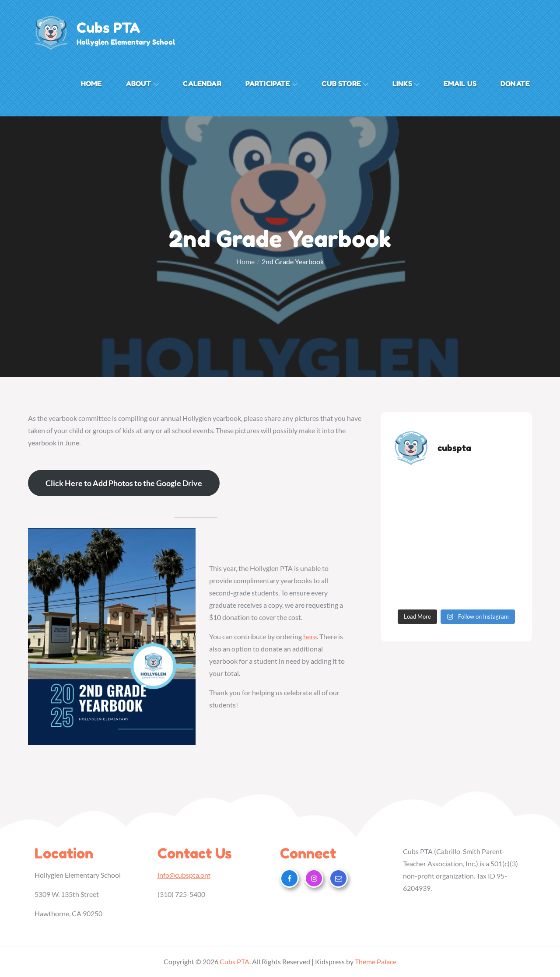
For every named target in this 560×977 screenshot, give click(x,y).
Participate (272, 84)
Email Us (460, 84)
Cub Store (345, 84)
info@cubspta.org (184, 875)
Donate (515, 84)
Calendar (202, 84)
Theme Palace (376, 961)
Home (91, 84)
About (143, 84)
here (310, 636)
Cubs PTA (108, 28)
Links (406, 84)
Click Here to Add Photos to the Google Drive (124, 483)
